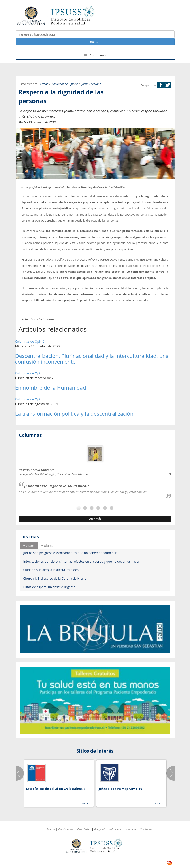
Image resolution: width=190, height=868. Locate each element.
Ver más (87, 803)
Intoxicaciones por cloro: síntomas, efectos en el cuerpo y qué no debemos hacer (82, 561)
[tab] (29, 545)
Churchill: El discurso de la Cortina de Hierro (55, 578)
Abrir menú (95, 55)
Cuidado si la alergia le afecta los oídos (51, 570)
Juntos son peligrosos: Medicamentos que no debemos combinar (70, 553)
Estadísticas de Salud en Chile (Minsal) (55, 789)
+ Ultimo (47, 546)
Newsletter (84, 829)
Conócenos (66, 829)
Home (51, 829)
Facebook (160, 85)
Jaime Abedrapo (91, 84)
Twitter (168, 85)
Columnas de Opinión (65, 84)
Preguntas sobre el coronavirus (115, 829)
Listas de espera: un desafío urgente (49, 587)
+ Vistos (29, 546)
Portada (44, 84)
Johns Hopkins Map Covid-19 (121, 789)
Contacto (146, 829)
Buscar (95, 42)
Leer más (95, 519)
